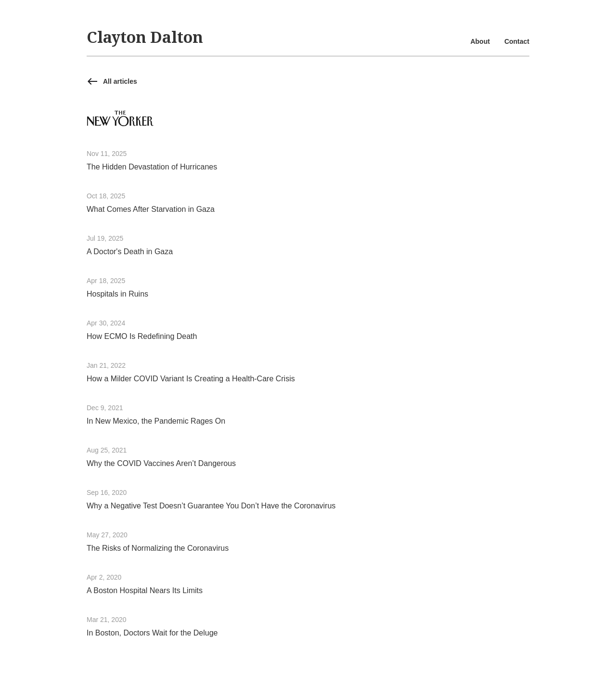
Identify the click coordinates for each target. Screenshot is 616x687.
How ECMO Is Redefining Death (142, 336)
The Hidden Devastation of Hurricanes (152, 167)
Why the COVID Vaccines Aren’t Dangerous (161, 463)
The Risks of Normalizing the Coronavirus (158, 548)
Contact (517, 41)
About (480, 41)
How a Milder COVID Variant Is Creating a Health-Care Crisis (191, 379)
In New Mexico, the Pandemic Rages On (156, 421)
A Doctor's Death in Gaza (130, 252)
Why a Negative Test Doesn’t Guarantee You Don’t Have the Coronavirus (211, 506)
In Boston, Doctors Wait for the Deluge (152, 633)
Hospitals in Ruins (117, 294)
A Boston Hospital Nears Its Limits (145, 590)
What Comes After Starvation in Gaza (151, 209)
